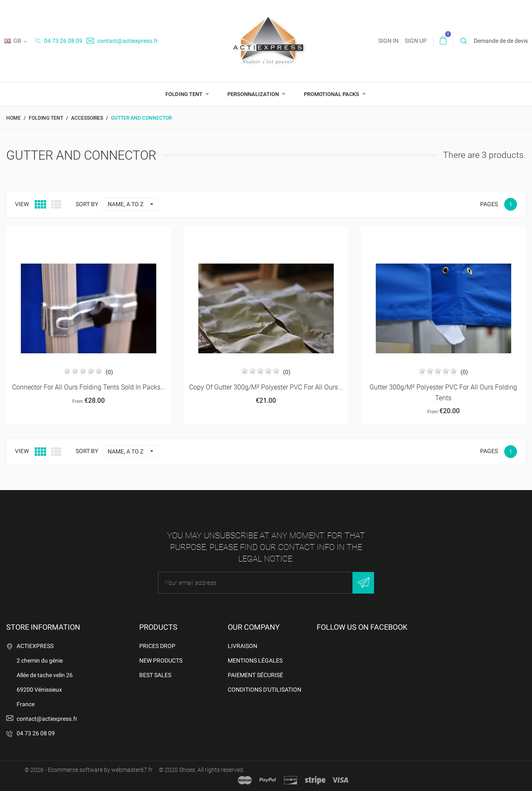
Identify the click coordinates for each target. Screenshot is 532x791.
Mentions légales (255, 660)
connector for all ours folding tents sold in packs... (89, 387)
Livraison (243, 646)
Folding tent (185, 94)
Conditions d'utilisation (265, 690)
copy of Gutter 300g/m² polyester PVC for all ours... (266, 387)
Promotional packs (332, 94)
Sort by (87, 204)
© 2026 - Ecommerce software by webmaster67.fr (89, 770)
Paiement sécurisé (255, 675)
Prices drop (157, 646)
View (22, 204)
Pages (489, 204)
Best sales (155, 675)
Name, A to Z (133, 204)
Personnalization (254, 94)
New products (161, 660)
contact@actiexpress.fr (122, 41)
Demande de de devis (501, 41)
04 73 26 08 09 (59, 41)
